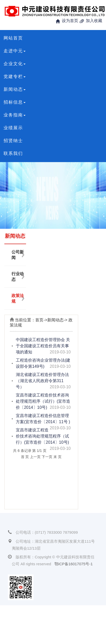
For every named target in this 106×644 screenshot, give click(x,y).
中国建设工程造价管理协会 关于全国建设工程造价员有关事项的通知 (43, 346)
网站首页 (13, 38)
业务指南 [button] (15, 115)
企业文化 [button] (15, 64)
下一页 (47, 457)
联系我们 (13, 153)
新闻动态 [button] (15, 89)
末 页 (57, 457)
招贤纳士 (13, 141)
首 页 (25, 457)
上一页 (35, 457)
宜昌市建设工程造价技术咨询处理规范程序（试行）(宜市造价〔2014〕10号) (43, 401)
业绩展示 (13, 128)
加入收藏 (94, 21)
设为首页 (70, 21)
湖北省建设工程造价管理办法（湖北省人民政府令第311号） (42, 381)
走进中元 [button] (15, 51)
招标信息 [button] (15, 102)
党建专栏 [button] (15, 77)
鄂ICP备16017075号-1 (74, 564)
